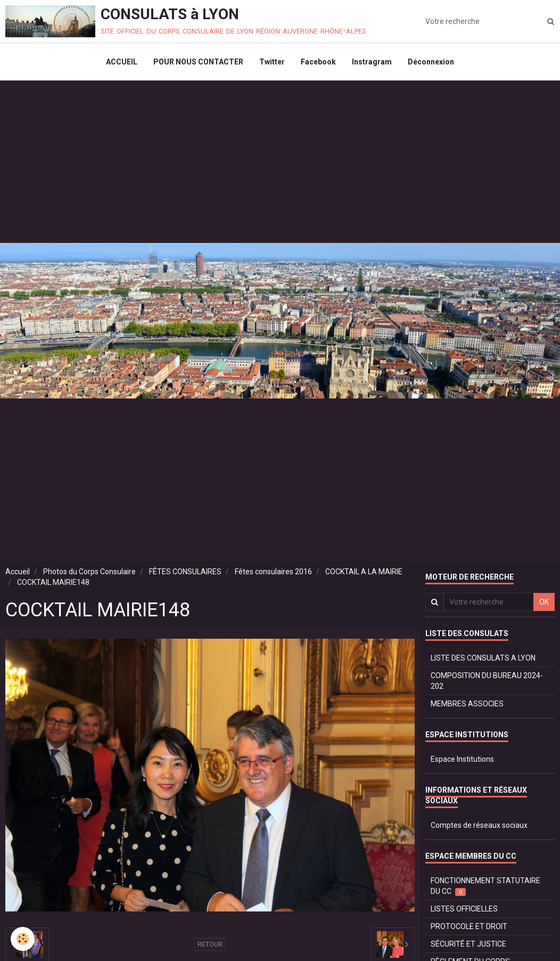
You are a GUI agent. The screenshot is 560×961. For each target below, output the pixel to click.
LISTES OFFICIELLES (464, 909)
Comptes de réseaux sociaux (479, 825)
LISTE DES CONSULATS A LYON (483, 658)
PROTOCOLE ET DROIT (469, 926)
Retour (210, 944)
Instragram (372, 62)
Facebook (318, 62)
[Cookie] (23, 939)
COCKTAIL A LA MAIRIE (364, 572)
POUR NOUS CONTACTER (198, 62)
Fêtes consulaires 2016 (273, 572)
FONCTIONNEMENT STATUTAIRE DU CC (485, 886)
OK (544, 602)
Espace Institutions (462, 759)
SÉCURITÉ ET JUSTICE (468, 944)
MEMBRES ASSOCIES (467, 704)
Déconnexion (431, 62)
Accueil (18, 572)
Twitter (272, 62)
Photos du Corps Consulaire (89, 572)
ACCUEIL (122, 62)
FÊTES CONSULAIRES (185, 572)
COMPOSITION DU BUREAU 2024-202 (487, 681)
